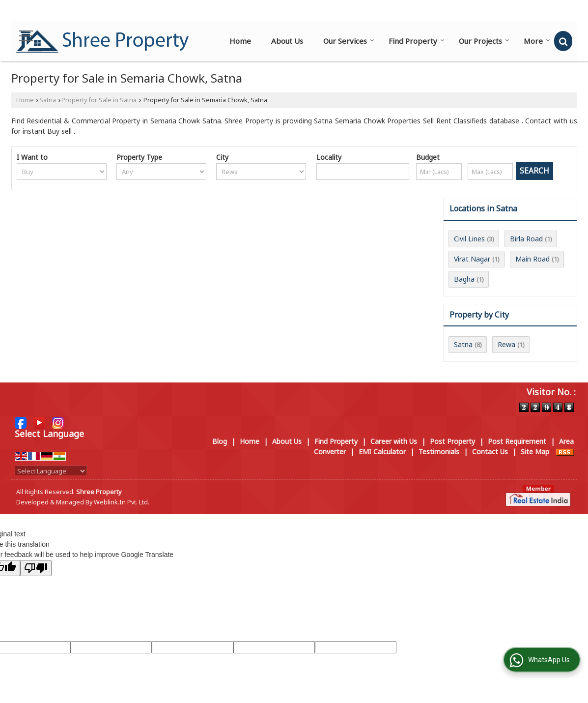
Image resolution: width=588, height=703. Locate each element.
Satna (48, 100)
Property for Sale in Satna (99, 100)
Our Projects (484, 41)
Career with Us (394, 441)
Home (240, 41)
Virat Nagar (472, 259)
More (537, 41)
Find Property (417, 41)
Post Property (452, 441)
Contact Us (490, 452)
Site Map (535, 452)
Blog (220, 441)
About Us (287, 41)
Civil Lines (469, 239)
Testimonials (439, 452)
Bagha (464, 279)
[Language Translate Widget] (51, 471)
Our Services (349, 41)
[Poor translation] (36, 568)
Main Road (532, 259)
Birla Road (526, 239)
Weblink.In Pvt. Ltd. (122, 502)
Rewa (506, 344)
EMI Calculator (382, 452)
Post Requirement (517, 441)
